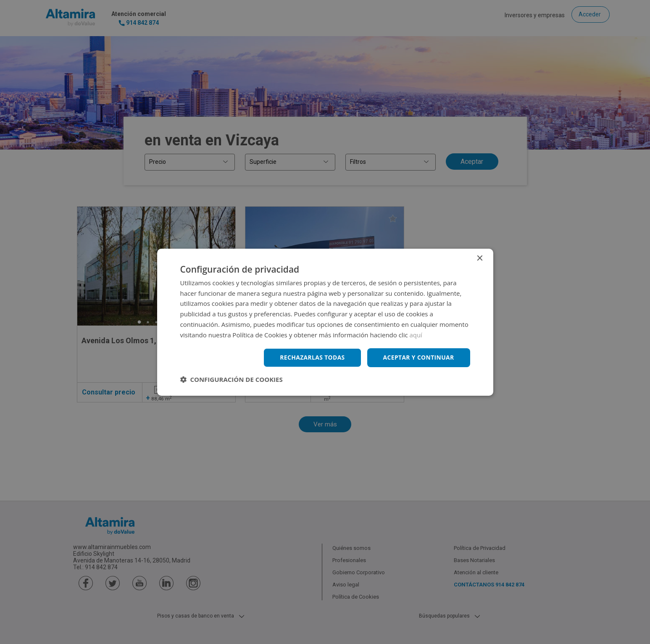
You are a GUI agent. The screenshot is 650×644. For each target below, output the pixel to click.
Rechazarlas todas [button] (311, 357)
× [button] (480, 258)
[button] (232, 379)
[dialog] (325, 322)
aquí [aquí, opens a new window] (416, 334)
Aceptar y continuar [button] (418, 357)
